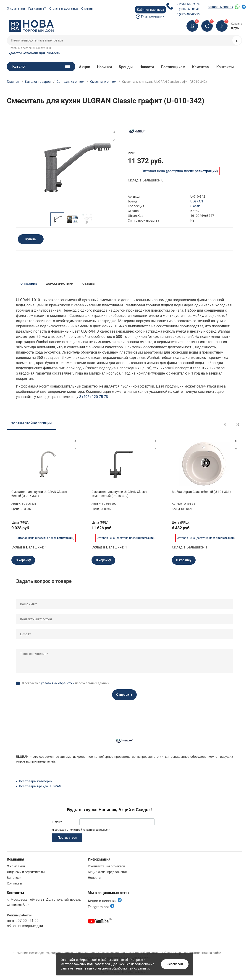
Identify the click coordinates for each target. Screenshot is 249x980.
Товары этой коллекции (31, 423)
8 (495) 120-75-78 (188, 4)
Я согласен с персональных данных (66, 683)
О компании (16, 8)
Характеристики (60, 284)
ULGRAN (197, 201)
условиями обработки (58, 683)
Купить (31, 239)
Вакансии (14, 878)
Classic (195, 206)
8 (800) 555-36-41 (188, 9)
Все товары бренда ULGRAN (40, 786)
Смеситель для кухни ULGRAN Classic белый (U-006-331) (39, 494)
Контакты (225, 67)
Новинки (105, 67)
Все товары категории (36, 781)
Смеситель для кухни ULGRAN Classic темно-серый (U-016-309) (119, 494)
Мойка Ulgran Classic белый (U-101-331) (201, 492)
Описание (29, 284)
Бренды (126, 67)
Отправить (124, 695)
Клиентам (201, 67)
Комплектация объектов (106, 866)
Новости (147, 67)
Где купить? (37, 8)
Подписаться (67, 838)
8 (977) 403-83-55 (188, 14)
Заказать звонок (220, 7)
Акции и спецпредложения (108, 872)
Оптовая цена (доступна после (179, 171)
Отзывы (87, 8)
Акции (84, 67)
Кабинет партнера (151, 10)
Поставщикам (173, 67)
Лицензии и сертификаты (26, 872)
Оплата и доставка (64, 8)
